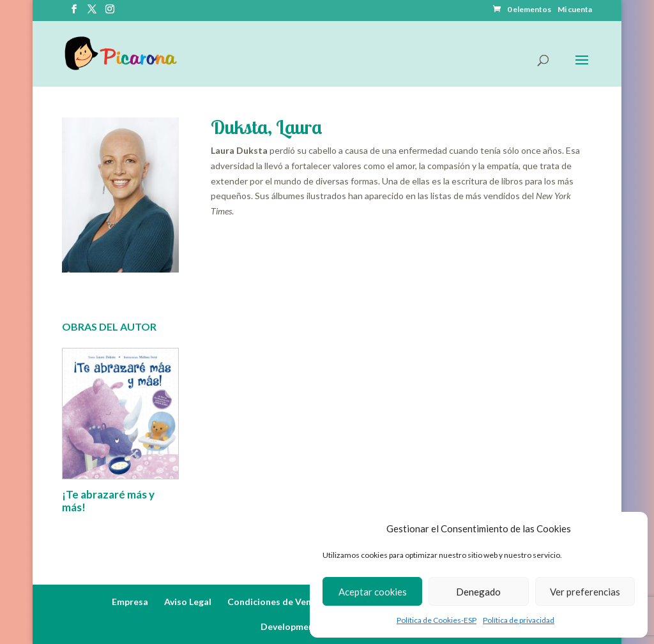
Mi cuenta (575, 10)
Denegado (478, 592)
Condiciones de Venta (274, 602)
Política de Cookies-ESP (437, 620)
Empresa (130, 602)
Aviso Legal (188, 602)
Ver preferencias (585, 592)
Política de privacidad (519, 620)
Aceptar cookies (373, 592)
